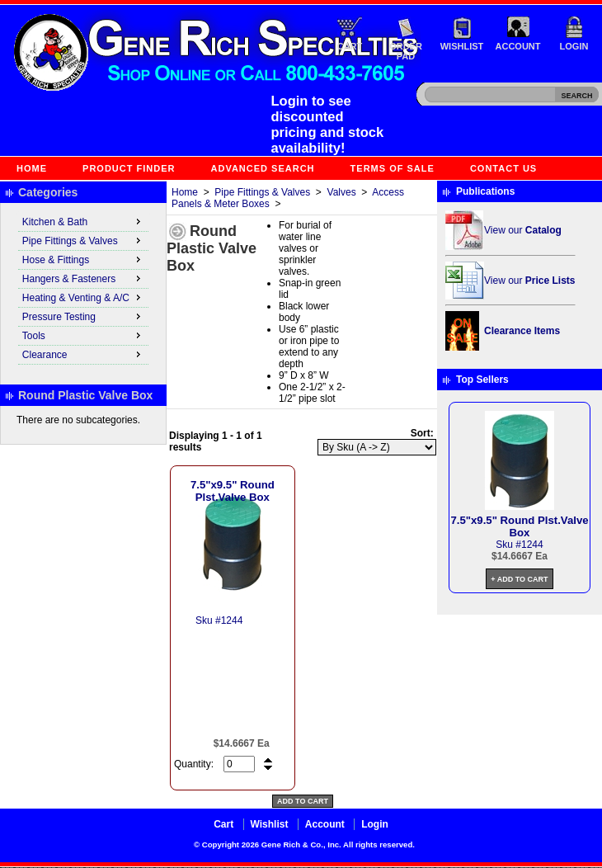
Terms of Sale (393, 168)
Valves (342, 192)
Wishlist (462, 46)
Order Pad (406, 51)
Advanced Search (263, 168)
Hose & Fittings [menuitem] (83, 259)
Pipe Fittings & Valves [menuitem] (83, 240)
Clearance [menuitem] (83, 354)
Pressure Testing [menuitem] (83, 316)
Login (574, 46)
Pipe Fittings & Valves (262, 192)
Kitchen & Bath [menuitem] (83, 221)
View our (523, 230)
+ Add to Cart (519, 579)
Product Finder (129, 168)
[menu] (83, 289)
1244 (232, 620)
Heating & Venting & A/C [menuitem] (83, 297)
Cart (350, 46)
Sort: (422, 433)
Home (32, 168)
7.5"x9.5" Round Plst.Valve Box (233, 491)
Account (518, 46)
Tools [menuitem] (83, 335)
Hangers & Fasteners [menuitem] (83, 278)
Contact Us (503, 168)
